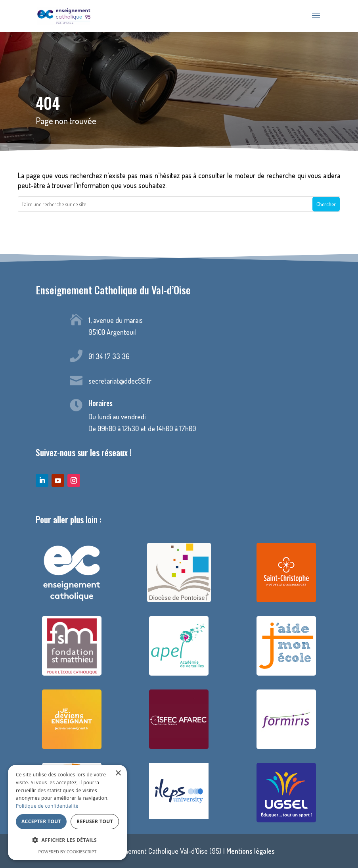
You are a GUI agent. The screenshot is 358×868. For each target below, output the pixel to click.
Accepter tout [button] (41, 821)
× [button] (118, 773)
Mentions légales (251, 851)
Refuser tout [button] (95, 821)
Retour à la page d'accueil (179, 233)
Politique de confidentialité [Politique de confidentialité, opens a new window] (47, 806)
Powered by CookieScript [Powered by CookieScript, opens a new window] (68, 852)
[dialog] (67, 812)
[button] (67, 840)
